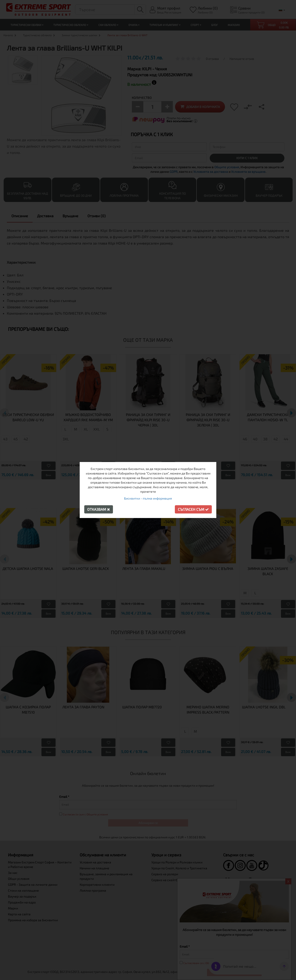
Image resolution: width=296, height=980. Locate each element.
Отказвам (99, 509)
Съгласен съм (193, 509)
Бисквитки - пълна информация (148, 498)
